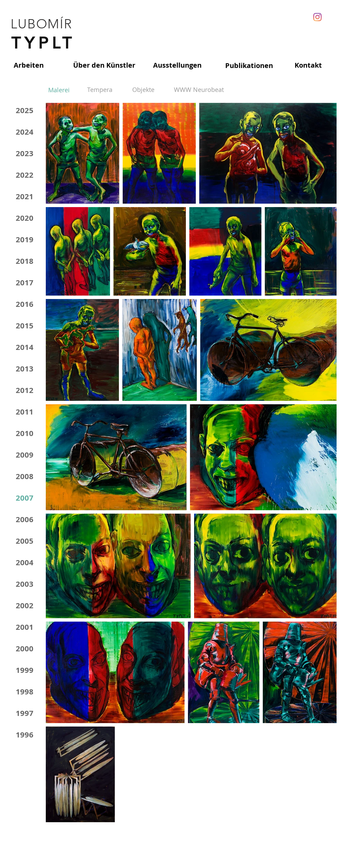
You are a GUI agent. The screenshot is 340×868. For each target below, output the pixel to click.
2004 (25, 562)
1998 (25, 691)
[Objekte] (144, 90)
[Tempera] (100, 90)
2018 (25, 261)
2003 (25, 584)
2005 (25, 541)
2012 (25, 390)
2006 (25, 519)
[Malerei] (59, 90)
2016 (25, 304)
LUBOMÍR (42, 24)
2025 (25, 110)
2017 (25, 282)
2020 (25, 218)
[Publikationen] (249, 66)
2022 (25, 175)
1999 (25, 670)
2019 (25, 239)
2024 (25, 132)
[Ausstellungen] (177, 65)
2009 (25, 455)
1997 (25, 713)
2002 (25, 605)
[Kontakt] (308, 65)
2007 (25, 498)
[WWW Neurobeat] (199, 90)
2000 (25, 648)
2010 (25, 433)
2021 (25, 196)
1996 (25, 735)
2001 (25, 627)
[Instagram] (317, 17)
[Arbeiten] (29, 65)
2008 (25, 476)
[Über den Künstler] (104, 65)
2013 (25, 369)
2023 (25, 153)
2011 (25, 412)
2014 (25, 347)
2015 (25, 325)
